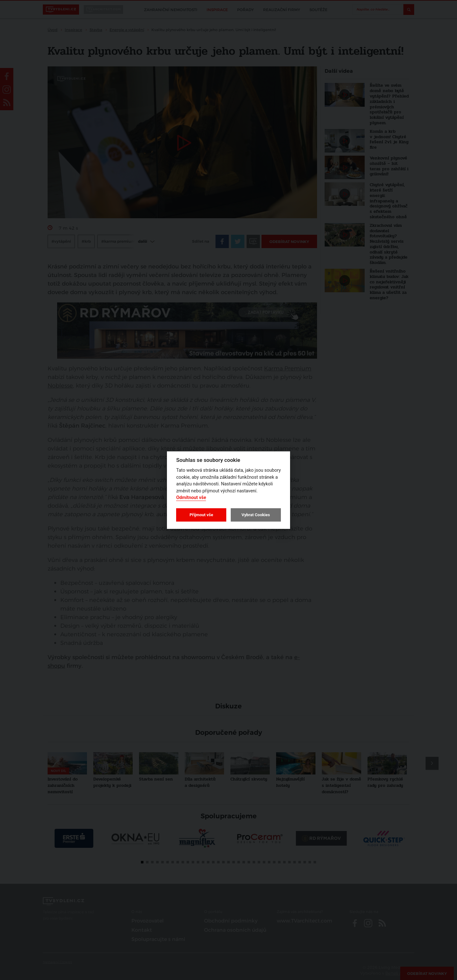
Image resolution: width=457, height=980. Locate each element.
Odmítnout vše (191, 498)
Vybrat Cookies (256, 515)
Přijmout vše (201, 515)
